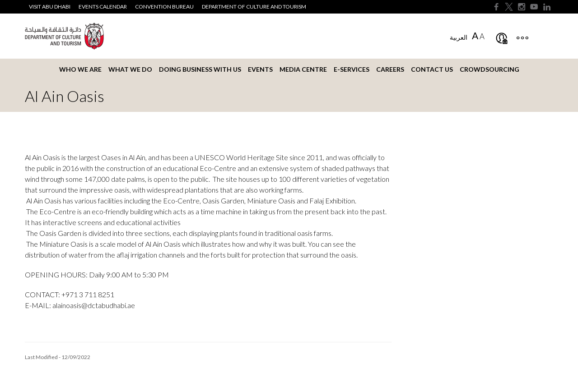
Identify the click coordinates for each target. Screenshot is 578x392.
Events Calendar (103, 7)
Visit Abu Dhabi (50, 7)
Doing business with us (200, 69)
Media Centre (303, 69)
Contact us (432, 69)
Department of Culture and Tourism (254, 7)
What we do (130, 69)
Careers (390, 69)
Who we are (80, 69)
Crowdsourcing (489, 69)
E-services (352, 69)
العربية (459, 37)
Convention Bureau (164, 7)
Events (260, 69)
